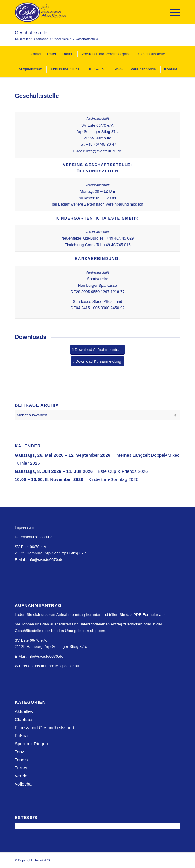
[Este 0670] (81, 12)
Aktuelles (24, 711)
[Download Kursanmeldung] (97, 361)
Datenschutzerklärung (33, 537)
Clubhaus (24, 719)
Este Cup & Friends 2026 (123, 471)
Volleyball (24, 784)
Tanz (19, 752)
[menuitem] (172, 12)
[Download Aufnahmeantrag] (97, 350)
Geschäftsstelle (31, 33)
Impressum (24, 527)
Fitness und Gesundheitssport (44, 727)
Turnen (22, 768)
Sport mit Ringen (31, 744)
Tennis (21, 760)
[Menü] (172, 12)
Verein (21, 776)
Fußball (22, 736)
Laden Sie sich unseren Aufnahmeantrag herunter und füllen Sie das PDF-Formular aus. (91, 615)
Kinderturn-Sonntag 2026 (113, 479)
